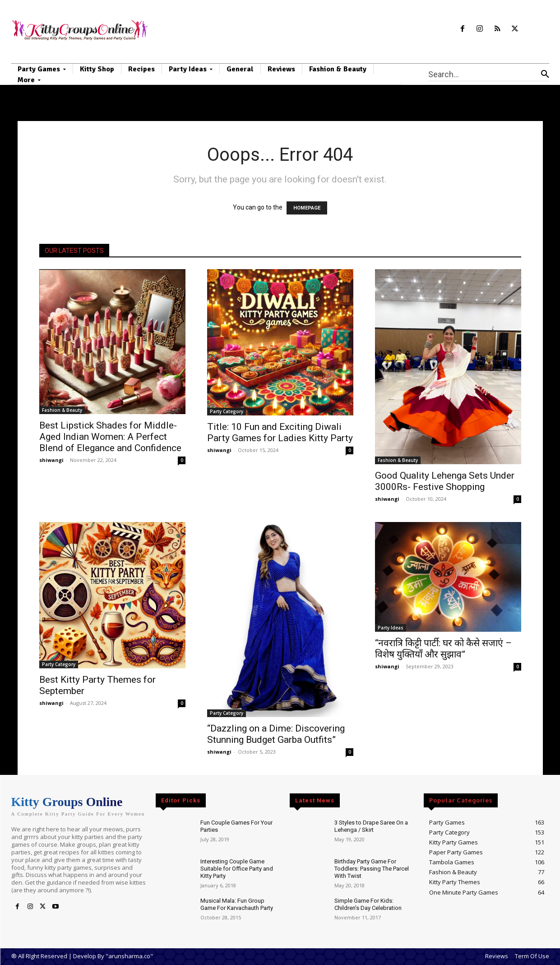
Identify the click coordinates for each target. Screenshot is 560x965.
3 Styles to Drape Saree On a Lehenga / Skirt (371, 826)
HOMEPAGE (307, 208)
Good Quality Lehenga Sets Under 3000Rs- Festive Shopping (445, 481)
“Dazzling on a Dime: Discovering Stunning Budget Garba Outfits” (276, 734)
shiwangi (51, 460)
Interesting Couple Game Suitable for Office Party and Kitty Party (237, 868)
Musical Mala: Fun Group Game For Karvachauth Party (237, 904)
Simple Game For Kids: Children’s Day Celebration (368, 904)
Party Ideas (391, 628)
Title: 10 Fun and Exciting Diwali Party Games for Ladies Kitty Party (280, 432)
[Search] (545, 74)
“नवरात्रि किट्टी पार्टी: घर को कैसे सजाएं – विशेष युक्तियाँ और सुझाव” (443, 649)
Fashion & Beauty (62, 410)
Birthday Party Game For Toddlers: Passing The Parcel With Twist (372, 868)
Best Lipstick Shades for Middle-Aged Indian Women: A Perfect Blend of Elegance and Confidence (110, 437)
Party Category (227, 411)
